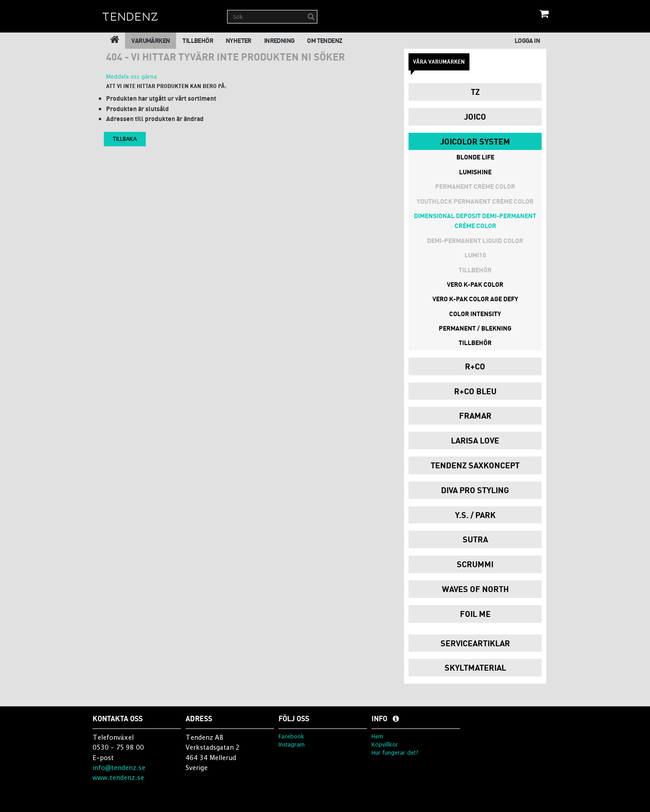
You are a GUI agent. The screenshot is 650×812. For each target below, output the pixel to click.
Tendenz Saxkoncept (475, 465)
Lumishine (475, 172)
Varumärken (151, 40)
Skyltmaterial (475, 667)
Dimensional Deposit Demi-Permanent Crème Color (475, 221)
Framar (475, 415)
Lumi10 (475, 255)
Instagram (292, 744)
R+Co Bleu (475, 391)
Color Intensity (475, 314)
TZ (475, 92)
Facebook (291, 736)
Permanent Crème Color (475, 186)
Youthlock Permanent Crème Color (475, 201)
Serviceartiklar (475, 643)
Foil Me (475, 614)
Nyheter (239, 40)
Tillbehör (198, 40)
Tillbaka (125, 139)
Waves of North (475, 589)
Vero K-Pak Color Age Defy (475, 299)
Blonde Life (475, 157)
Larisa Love (475, 440)
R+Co (475, 366)
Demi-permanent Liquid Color (475, 240)
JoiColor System (475, 141)
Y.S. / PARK (475, 515)
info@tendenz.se (119, 768)
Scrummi (475, 564)
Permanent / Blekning (475, 328)
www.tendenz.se (118, 777)
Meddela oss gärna (131, 77)
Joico (475, 117)
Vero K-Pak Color (475, 284)
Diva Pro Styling (475, 490)
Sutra (475, 539)
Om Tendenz (325, 40)
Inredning (279, 40)
